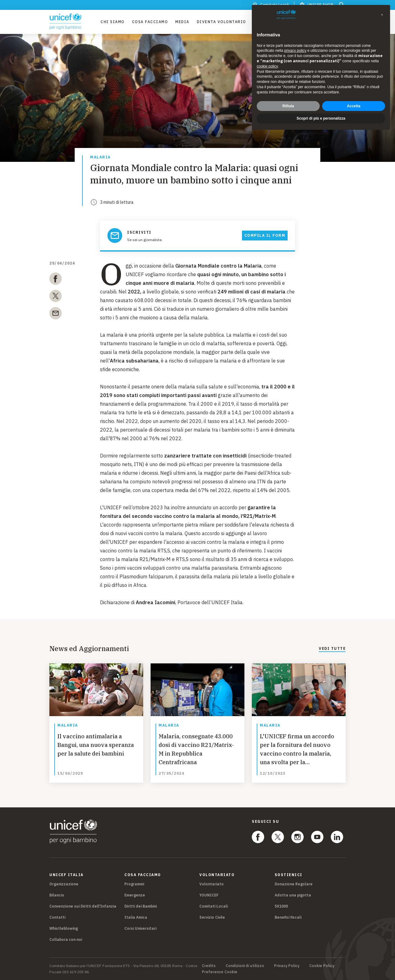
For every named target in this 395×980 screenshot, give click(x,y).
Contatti (57, 917)
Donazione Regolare (294, 884)
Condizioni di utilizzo (245, 966)
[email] (56, 314)
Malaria (100, 157)
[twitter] (56, 297)
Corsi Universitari (140, 928)
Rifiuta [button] (288, 106)
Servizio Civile (212, 917)
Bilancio (57, 895)
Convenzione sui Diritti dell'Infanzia (83, 906)
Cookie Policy (322, 966)
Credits (209, 966)
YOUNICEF (209, 895)
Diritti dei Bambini (141, 906)
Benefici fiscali (288, 917)
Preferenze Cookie (220, 972)
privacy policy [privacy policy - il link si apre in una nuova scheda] (295, 51)
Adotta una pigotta (293, 895)
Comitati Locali (214, 906)
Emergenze (135, 895)
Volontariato (212, 884)
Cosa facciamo (150, 22)
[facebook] (56, 280)
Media (182, 22)
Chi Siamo (113, 22)
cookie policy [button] (267, 66)
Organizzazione (64, 884)
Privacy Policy (287, 966)
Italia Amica (136, 917)
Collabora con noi (66, 939)
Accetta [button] (353, 106)
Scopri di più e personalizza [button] (321, 118)
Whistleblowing (64, 928)
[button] (382, 15)
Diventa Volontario (222, 22)
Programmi (134, 884)
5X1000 (281, 906)
